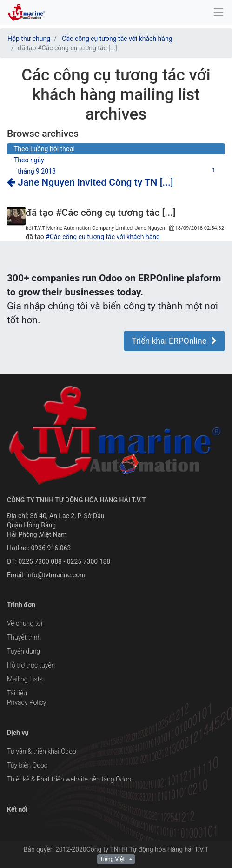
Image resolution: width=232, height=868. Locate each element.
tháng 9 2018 (118, 171)
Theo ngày (29, 160)
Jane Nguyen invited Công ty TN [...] (90, 182)
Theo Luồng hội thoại (44, 149)
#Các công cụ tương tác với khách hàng (103, 237)
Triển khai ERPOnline (174, 341)
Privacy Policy (27, 702)
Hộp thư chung (29, 39)
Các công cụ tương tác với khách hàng (117, 39)
